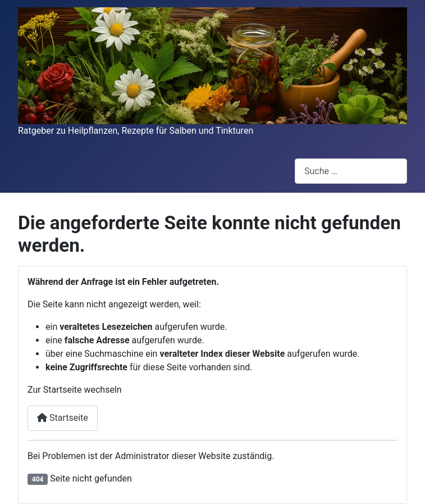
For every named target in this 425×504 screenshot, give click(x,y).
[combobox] (351, 171)
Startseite (63, 418)
